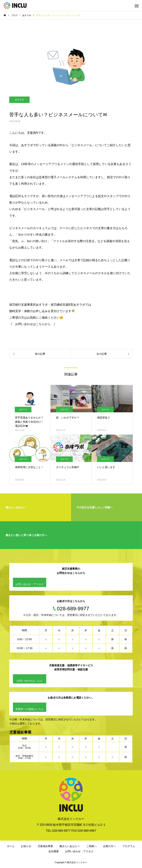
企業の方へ (109, 846)
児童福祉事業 (45, 846)
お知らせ (26, 846)
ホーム (11, 846)
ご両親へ (92, 846)
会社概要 (54, 851)
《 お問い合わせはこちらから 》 (33, 324)
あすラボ (19, 100)
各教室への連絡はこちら (30, 709)
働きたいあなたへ (70, 846)
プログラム (129, 846)
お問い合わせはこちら (30, 681)
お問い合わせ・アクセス (30, 584)
